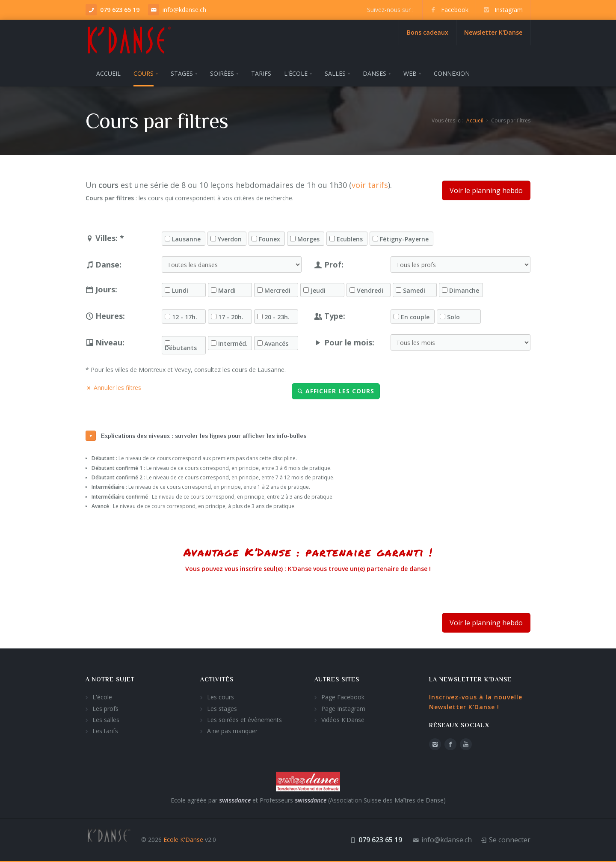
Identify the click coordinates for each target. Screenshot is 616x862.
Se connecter (510, 840)
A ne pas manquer (232, 731)
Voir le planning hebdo (486, 190)
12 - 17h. (185, 317)
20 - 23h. (277, 317)
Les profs (105, 709)
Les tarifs (105, 731)
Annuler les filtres (113, 388)
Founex (269, 239)
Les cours (221, 697)
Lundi (180, 291)
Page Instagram (343, 709)
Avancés (276, 344)
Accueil (475, 120)
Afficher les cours (336, 391)
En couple (415, 317)
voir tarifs (370, 185)
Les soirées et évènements (244, 720)
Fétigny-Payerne (404, 239)
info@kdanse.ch (184, 10)
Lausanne (186, 239)
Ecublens (350, 239)
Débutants (181, 348)
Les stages (222, 709)
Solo (453, 317)
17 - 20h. (231, 317)
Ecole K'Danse (183, 840)
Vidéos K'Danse (343, 720)
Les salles (106, 720)
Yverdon (230, 239)
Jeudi (318, 291)
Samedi (414, 291)
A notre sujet (110, 679)
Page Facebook (343, 697)
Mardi (227, 291)
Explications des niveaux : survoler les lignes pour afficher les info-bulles (196, 436)
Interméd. (233, 344)
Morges (308, 239)
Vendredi (370, 291)
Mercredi (277, 291)
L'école (102, 697)
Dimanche (464, 291)
